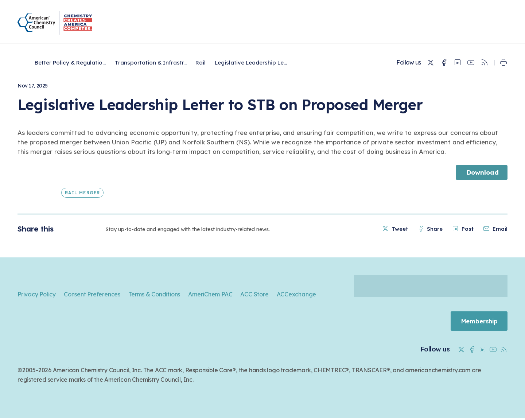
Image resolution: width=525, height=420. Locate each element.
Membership (477, 322)
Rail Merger (82, 193)
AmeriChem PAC (210, 294)
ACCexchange (297, 294)
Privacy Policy (37, 294)
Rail (201, 63)
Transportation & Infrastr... (151, 63)
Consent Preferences (92, 294)
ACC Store (254, 294)
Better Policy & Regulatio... (70, 63)
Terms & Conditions (154, 294)
